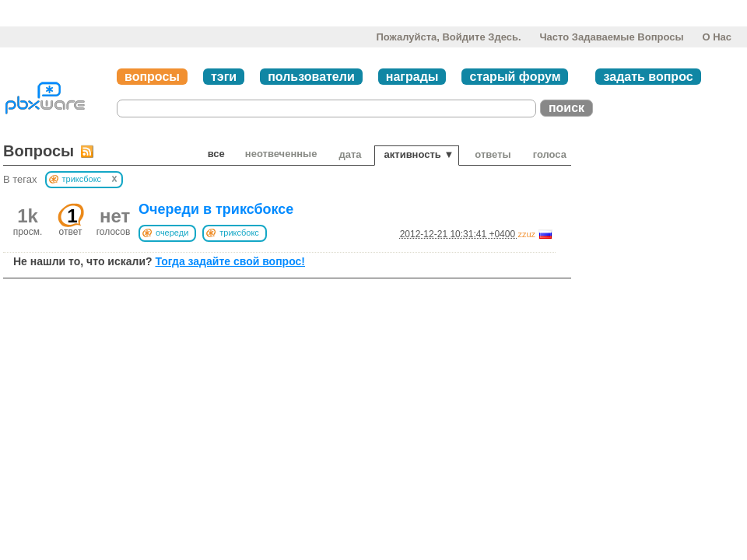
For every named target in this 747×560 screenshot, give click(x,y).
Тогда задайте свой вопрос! (230, 261)
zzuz (526, 234)
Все (216, 154)
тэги (224, 77)
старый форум (515, 77)
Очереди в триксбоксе (216, 209)
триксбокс (239, 233)
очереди (172, 233)
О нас (717, 37)
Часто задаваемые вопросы (611, 37)
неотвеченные (281, 154)
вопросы (152, 77)
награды (412, 77)
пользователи (311, 77)
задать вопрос (648, 77)
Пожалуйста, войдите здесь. (448, 37)
